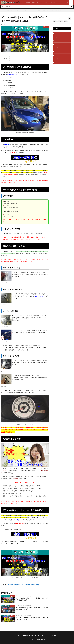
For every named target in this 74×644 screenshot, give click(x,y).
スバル (56, 37)
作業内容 (28, 2)
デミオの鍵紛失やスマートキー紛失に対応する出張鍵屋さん (24, 585)
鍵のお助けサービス (41, 639)
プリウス (55, 21)
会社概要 (53, 2)
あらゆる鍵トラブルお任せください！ (15, 10)
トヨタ (56, 44)
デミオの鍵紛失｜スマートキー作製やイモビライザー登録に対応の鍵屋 (48, 10)
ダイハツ (56, 41)
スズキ (56, 33)
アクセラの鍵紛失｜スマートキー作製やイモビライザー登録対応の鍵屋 (32, 609)
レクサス (56, 55)
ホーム (23, 2)
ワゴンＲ (66, 21)
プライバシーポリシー (44, 2)
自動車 (26, 10)
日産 (55, 62)
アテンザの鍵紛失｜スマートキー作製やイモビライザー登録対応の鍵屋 (32, 599)
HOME (4, 10)
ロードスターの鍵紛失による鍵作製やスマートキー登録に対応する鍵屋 (32, 618)
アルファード (60, 21)
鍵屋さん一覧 (35, 2)
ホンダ (56, 48)
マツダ (30, 10)
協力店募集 (57, 59)
